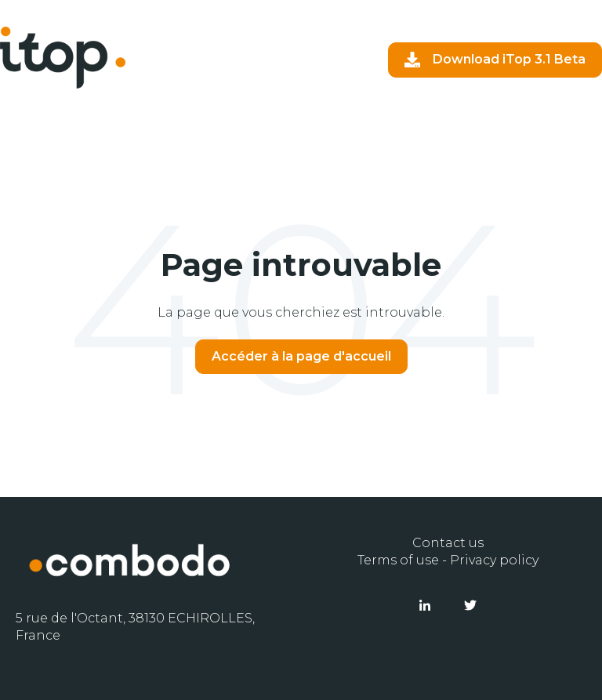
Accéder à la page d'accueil (301, 356)
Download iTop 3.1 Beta (495, 60)
